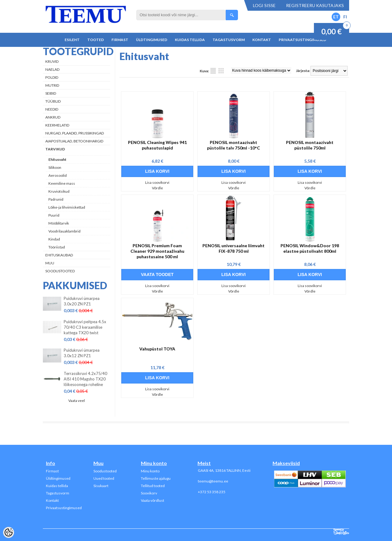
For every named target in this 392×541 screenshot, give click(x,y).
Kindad (54, 239)
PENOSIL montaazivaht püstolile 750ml (310, 145)
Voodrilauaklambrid (64, 231)
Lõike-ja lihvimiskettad (67, 207)
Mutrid (52, 85)
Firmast (120, 40)
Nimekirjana (213, 71)
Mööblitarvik (59, 223)
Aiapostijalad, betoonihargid (74, 141)
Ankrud (53, 117)
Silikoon (55, 167)
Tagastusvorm (229, 40)
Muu (50, 263)
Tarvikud (55, 149)
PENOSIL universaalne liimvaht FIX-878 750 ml (234, 248)
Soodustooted (60, 271)
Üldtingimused (152, 40)
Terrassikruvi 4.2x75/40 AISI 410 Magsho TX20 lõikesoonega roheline (85, 379)
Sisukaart (101, 486)
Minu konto (150, 471)
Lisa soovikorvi (157, 182)
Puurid (54, 215)
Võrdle (157, 188)
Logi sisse (264, 5)
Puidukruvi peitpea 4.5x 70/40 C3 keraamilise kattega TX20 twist (85, 327)
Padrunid (56, 199)
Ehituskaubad (59, 255)
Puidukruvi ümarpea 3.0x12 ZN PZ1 (82, 353)
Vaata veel (77, 401)
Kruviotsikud (59, 191)
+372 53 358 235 (212, 492)
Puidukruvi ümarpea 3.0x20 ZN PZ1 (82, 301)
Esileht (72, 40)
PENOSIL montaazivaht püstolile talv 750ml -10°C (234, 145)
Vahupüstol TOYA (157, 349)
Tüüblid (53, 101)
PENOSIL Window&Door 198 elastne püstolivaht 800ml (310, 248)
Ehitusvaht (57, 159)
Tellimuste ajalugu (156, 478)
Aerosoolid (58, 175)
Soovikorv (149, 493)
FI (345, 17)
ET (336, 17)
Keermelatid (57, 125)
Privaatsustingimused (302, 40)
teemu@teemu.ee (213, 481)
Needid (52, 109)
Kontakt (262, 40)
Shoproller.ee (341, 532)
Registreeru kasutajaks (315, 5)
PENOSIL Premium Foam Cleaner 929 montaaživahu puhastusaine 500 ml (157, 251)
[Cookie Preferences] (9, 532)
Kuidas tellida (190, 40)
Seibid (51, 93)
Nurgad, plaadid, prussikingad (75, 133)
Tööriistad (57, 247)
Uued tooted (104, 478)
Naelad (52, 69)
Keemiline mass (62, 183)
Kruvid (52, 61)
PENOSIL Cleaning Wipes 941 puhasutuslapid (157, 145)
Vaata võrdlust (153, 500)
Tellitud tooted (153, 486)
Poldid (52, 77)
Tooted (96, 40)
